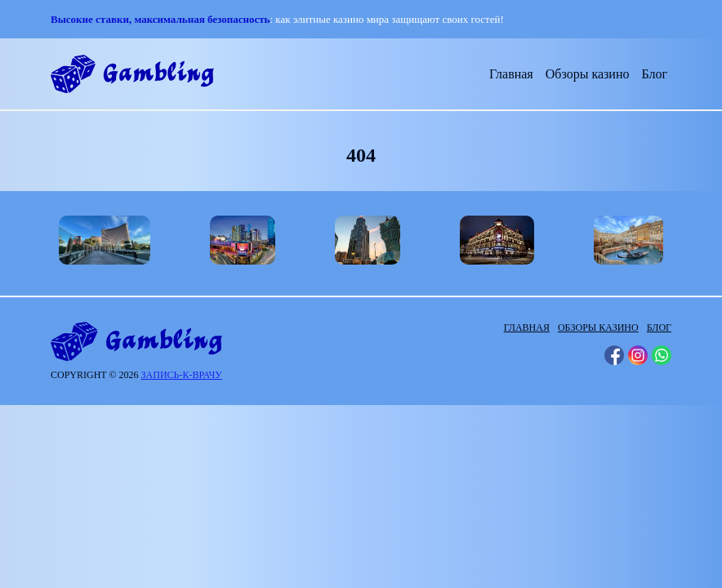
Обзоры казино (588, 74)
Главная (511, 74)
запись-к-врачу (182, 375)
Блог (654, 74)
